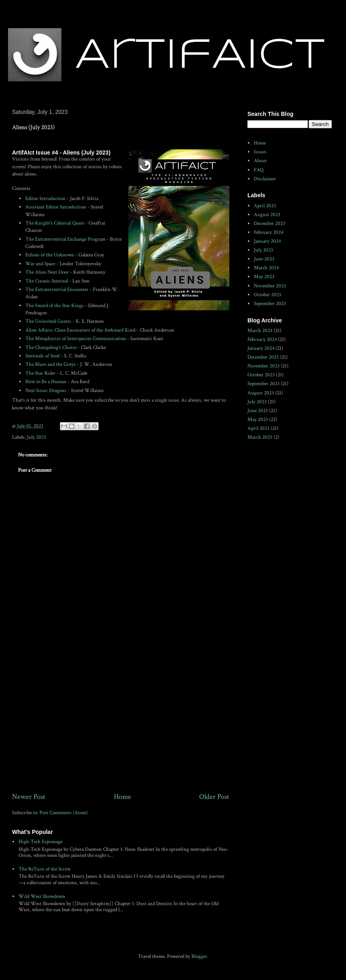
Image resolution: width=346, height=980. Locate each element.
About (260, 161)
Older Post (214, 797)
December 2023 (270, 224)
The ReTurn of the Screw (44, 869)
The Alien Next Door (47, 272)
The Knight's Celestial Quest (55, 223)
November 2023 (270, 286)
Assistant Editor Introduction (56, 207)
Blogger (199, 956)
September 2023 (270, 304)
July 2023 (37, 437)
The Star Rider (40, 373)
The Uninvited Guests (48, 321)
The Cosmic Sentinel (47, 281)
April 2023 (265, 206)
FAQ (259, 170)
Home (123, 797)
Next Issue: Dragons (46, 391)
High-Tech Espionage (40, 842)
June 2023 (264, 259)
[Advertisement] (121, 725)
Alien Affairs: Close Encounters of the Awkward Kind (80, 330)
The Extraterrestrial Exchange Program (65, 239)
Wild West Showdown (42, 896)
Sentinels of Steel (42, 356)
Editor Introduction (45, 199)
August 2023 (267, 215)
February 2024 (269, 232)
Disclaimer (265, 179)
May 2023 (264, 277)
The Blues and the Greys (50, 364)
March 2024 (266, 268)
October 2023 (268, 295)
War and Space (40, 264)
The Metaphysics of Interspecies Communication (76, 339)
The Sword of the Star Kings (55, 306)
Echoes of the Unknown (50, 255)
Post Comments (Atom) (64, 813)
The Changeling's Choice (51, 348)
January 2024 (267, 241)
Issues (260, 152)
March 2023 (260, 437)
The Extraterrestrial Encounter (57, 290)
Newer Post (29, 797)
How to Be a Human (46, 382)
